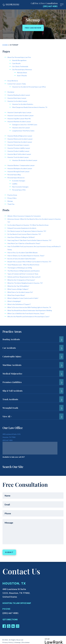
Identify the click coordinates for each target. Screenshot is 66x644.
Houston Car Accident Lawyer (18, 101)
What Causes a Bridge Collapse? (19, 287)
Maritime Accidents (12, 362)
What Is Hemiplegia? (15, 299)
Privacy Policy (12, 196)
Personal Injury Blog (15, 173)
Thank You (11, 203)
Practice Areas (13, 193)
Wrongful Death (10, 405)
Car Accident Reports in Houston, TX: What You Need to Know (30, 223)
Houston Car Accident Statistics (24, 104)
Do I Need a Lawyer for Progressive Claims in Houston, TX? (28, 229)
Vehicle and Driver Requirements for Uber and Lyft (25, 274)
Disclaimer (11, 92)
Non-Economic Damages (21, 185)
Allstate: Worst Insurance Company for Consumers (25, 214)
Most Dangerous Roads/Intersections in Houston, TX (31, 107)
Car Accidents (9, 345)
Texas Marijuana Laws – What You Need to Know (25, 262)
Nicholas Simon (22, 72)
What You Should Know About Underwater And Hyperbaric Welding (31, 308)
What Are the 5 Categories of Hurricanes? (22, 278)
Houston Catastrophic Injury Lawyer (20, 112)
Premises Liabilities (12, 379)
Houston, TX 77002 (9, 434)
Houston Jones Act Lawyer (22, 127)
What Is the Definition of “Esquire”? (20, 302)
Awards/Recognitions (20, 60)
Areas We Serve (13, 80)
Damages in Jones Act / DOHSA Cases (26, 124)
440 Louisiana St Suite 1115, (13, 431)
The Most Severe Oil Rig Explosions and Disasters (25, 268)
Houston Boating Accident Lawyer (20, 95)
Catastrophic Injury (12, 354)
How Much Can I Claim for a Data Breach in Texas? (25, 241)
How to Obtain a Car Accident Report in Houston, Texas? (27, 253)
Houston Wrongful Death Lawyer (19, 170)
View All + (7, 414)
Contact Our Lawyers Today (17, 83)
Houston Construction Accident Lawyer (21, 115)
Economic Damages (19, 179)
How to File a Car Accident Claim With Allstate (24, 250)
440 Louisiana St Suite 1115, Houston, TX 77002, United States (17, 590)
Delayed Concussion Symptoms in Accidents (23, 226)
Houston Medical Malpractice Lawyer (21, 135)
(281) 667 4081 (50, 6)
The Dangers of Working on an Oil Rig (21, 265)
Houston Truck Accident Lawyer (19, 156)
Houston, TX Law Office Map (17, 600)
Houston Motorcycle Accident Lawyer (21, 138)
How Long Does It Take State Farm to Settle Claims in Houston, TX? (31, 238)
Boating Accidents (11, 336)
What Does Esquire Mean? (17, 293)
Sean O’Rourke (22, 75)
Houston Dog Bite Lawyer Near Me (20, 118)
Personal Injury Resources (17, 176)
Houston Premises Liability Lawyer (20, 147)
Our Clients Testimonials (21, 66)
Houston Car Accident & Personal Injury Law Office (30, 86)
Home (5, 45)
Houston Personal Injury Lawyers (19, 144)
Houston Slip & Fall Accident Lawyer (20, 153)
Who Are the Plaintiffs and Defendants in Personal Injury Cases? (30, 314)
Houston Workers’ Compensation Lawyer (22, 164)
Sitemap (10, 199)
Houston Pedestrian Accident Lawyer (21, 141)
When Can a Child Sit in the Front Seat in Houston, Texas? (28, 311)
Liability (15, 182)
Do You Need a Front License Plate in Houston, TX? (26, 232)
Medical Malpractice (12, 371)
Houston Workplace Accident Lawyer (21, 167)
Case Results (17, 63)
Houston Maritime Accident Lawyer (20, 121)
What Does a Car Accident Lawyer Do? (21, 290)
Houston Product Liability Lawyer (19, 150)
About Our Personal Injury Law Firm (20, 57)
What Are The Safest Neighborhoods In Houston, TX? (26, 281)
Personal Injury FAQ (19, 188)
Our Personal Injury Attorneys (23, 69)
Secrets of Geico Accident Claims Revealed (23, 256)
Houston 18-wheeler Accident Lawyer (26, 159)
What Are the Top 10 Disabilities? (19, 284)
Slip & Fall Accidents (12, 388)
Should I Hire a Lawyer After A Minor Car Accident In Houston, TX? (31, 259)
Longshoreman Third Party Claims (24, 130)
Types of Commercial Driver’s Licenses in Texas (24, 272)
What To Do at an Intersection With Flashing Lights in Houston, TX (31, 305)
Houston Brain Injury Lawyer (17, 98)
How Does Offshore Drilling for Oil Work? (22, 235)
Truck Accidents (10, 396)
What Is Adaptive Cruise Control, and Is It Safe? (24, 296)
